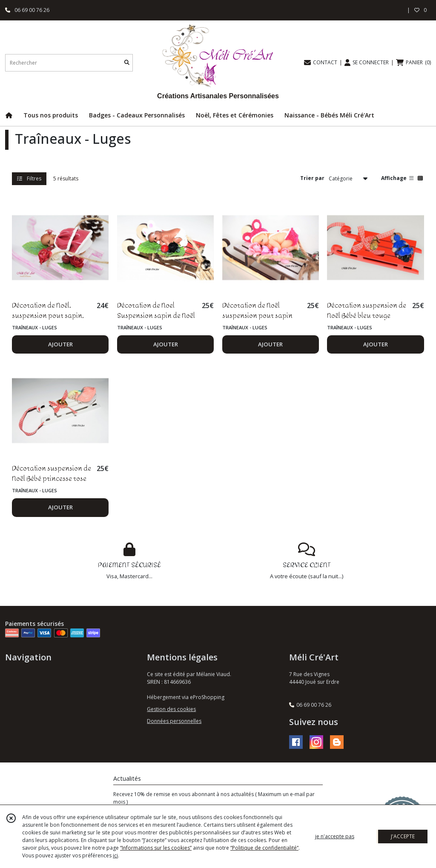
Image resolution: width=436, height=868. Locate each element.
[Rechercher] (127, 63)
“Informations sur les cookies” (156, 848)
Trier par (312, 178)
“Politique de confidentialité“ (264, 848)
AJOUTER (60, 344)
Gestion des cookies (171, 709)
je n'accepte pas (335, 836)
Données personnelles (174, 721)
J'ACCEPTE (403, 836)
